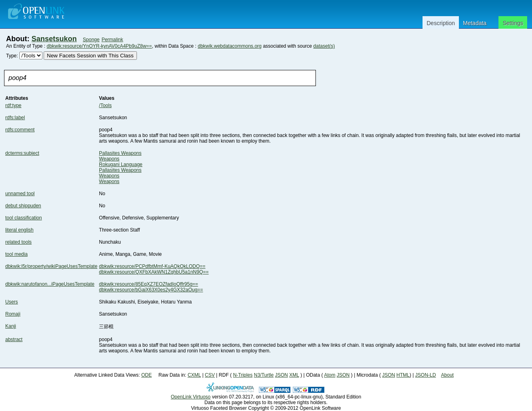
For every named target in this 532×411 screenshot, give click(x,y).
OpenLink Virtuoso (191, 397)
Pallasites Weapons (120, 153)
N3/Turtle (264, 375)
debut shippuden (23, 206)
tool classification (24, 218)
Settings (513, 23)
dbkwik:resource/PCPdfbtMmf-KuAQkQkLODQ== (152, 266)
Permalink (112, 40)
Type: (12, 56)
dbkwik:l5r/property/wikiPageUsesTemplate (51, 266)
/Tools (105, 105)
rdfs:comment (20, 130)
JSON (282, 375)
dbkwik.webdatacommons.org (229, 46)
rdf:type (13, 105)
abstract (14, 339)
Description (441, 23)
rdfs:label (15, 118)
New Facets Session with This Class (90, 56)
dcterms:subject (22, 153)
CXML (194, 375)
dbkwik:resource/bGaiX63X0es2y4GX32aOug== (151, 290)
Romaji (13, 314)
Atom (330, 375)
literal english (19, 230)
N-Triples (243, 375)
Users (12, 302)
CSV (210, 375)
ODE (147, 375)
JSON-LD (426, 375)
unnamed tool (20, 194)
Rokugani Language (121, 164)
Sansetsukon (54, 39)
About (447, 375)
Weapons (109, 159)
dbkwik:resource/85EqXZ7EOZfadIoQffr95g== (148, 284)
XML (294, 375)
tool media (16, 254)
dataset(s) (324, 46)
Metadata (475, 23)
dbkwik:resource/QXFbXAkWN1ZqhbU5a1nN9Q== (154, 272)
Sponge (91, 40)
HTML (403, 375)
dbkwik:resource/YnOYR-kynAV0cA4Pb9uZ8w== (100, 46)
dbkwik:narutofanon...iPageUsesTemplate (50, 284)
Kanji (11, 326)
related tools (18, 242)
